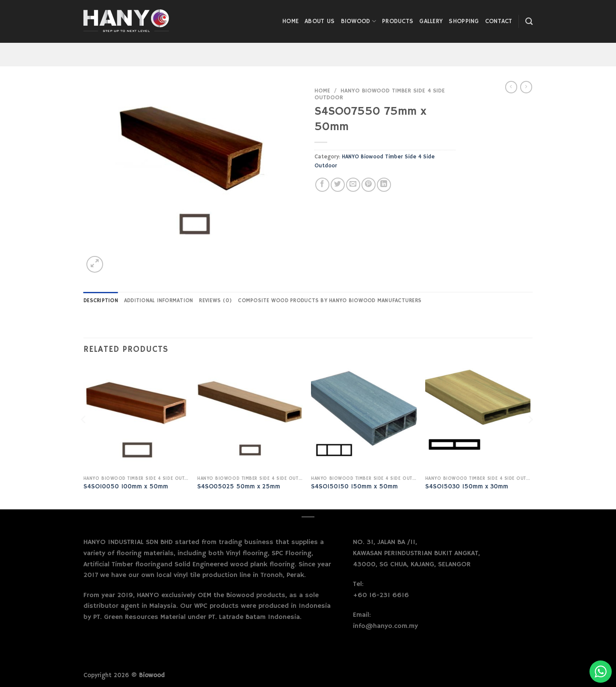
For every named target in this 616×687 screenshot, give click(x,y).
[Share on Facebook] (322, 185)
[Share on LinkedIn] (384, 185)
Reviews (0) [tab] (215, 300)
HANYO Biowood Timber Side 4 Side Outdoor (380, 94)
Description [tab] (101, 300)
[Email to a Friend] (353, 185)
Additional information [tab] (159, 300)
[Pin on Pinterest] (369, 185)
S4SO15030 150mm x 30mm (467, 487)
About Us (320, 21)
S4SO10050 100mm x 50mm (126, 487)
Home (290, 21)
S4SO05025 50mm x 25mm (239, 487)
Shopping (464, 21)
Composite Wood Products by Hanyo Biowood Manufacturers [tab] (330, 300)
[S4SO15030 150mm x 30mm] (478, 418)
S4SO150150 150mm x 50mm (354, 487)
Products (398, 21)
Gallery (431, 21)
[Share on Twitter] (338, 185)
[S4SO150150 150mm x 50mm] (364, 418)
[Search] (529, 22)
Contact (499, 21)
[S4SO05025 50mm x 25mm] (250, 418)
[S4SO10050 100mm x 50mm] (136, 418)
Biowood (359, 21)
